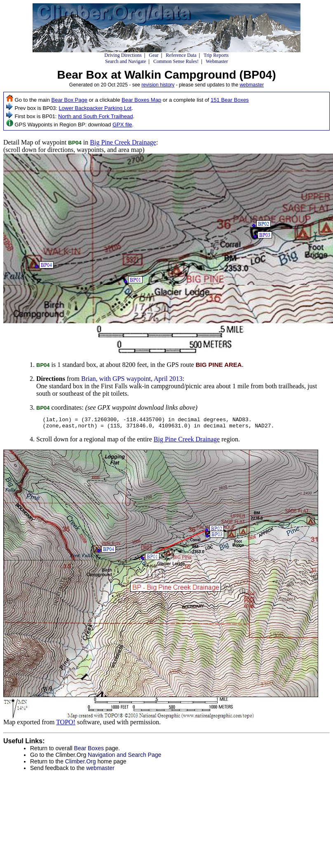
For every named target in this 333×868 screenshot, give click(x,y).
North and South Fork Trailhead (95, 116)
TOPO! (66, 724)
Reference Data (181, 55)
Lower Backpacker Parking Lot (95, 108)
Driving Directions (123, 55)
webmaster (252, 85)
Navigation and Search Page (124, 757)
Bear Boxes (89, 751)
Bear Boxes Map (141, 100)
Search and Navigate (125, 61)
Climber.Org (81, 764)
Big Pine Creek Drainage (123, 142)
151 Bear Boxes (230, 100)
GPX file (122, 125)
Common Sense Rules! (176, 61)
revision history (158, 85)
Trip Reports (216, 55)
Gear (154, 55)
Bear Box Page (69, 100)
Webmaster (217, 61)
